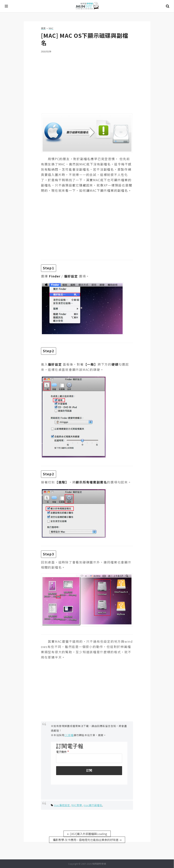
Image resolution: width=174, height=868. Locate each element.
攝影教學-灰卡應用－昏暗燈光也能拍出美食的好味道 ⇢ (87, 840)
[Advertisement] (87, 81)
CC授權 (69, 735)
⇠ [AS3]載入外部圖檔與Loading (87, 834)
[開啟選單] (7, 6)
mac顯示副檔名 (93, 805)
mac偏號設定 (62, 805)
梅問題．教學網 (87, 6)
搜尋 (167, 6)
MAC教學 (77, 805)
